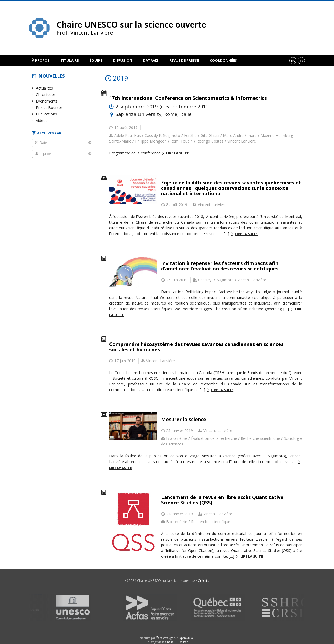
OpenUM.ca (186, 638)
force (167, 638)
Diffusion (123, 60)
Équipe (96, 60)
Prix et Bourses (49, 108)
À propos (41, 60)
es (301, 61)
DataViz (151, 60)
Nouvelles (52, 76)
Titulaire (70, 60)
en (293, 61)
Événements (47, 101)
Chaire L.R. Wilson (177, 642)
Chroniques (46, 95)
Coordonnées (223, 60)
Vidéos (42, 120)
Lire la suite (178, 153)
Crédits (203, 581)
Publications (47, 114)
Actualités (45, 88)
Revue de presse (184, 60)
